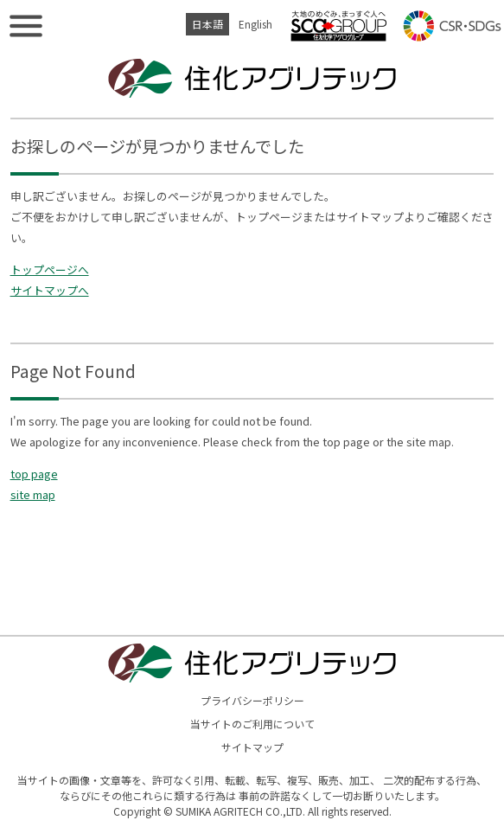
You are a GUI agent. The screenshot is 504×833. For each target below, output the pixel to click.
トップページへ (50, 269)
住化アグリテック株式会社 (252, 78)
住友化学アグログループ (339, 26)
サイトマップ (252, 747)
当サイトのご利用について (252, 724)
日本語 (207, 24)
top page (34, 474)
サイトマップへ (50, 290)
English (255, 24)
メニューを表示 (26, 26)
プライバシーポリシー (252, 700)
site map (33, 494)
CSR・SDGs (452, 26)
